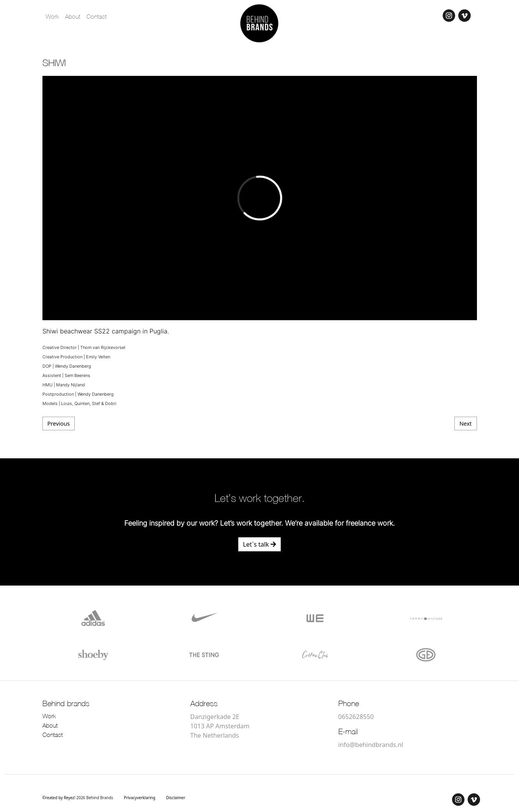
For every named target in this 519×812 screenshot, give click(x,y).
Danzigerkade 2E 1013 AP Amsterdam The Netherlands (220, 726)
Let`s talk (259, 544)
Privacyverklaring (140, 798)
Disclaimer (175, 798)
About (73, 17)
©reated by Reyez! (59, 798)
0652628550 (356, 717)
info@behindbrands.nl (371, 745)
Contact (97, 17)
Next (466, 424)
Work (52, 17)
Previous (59, 424)
